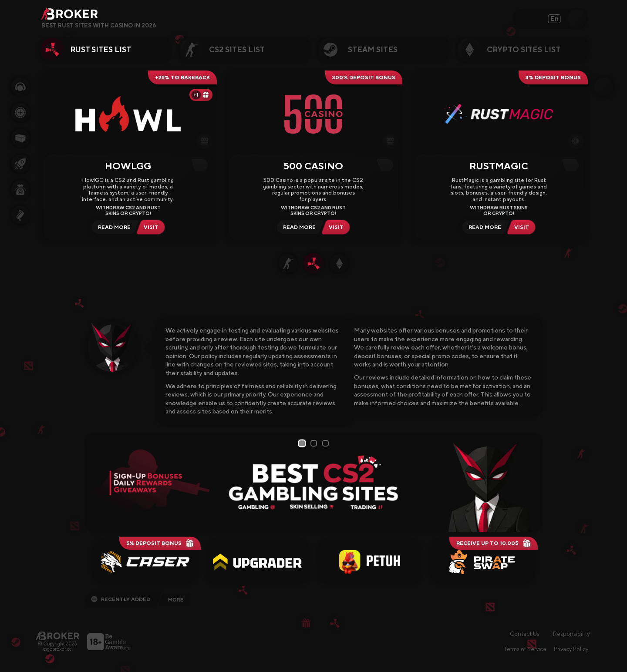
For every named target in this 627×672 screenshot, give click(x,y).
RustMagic (499, 166)
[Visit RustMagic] (523, 227)
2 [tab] (315, 443)
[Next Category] (601, 50)
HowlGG (128, 166)
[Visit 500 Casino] (338, 227)
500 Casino (313, 166)
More (176, 600)
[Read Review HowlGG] (113, 227)
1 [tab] (303, 444)
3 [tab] (327, 443)
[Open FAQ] (162, 26)
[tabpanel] (313, 482)
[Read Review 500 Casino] (298, 227)
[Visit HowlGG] (153, 227)
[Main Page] (57, 636)
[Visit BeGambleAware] (109, 642)
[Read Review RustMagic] (484, 227)
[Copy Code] (202, 165)
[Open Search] (577, 19)
